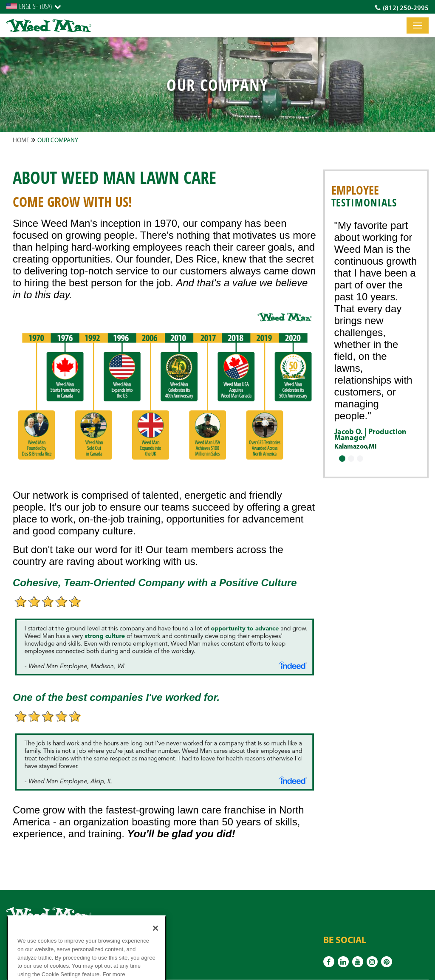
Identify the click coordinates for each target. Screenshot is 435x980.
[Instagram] (372, 962)
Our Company (58, 141)
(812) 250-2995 (402, 8)
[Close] (155, 938)
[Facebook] (329, 962)
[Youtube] (358, 962)
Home (21, 141)
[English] (34, 6)
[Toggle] (418, 25)
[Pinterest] (387, 962)
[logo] (49, 26)
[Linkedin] (343, 962)
